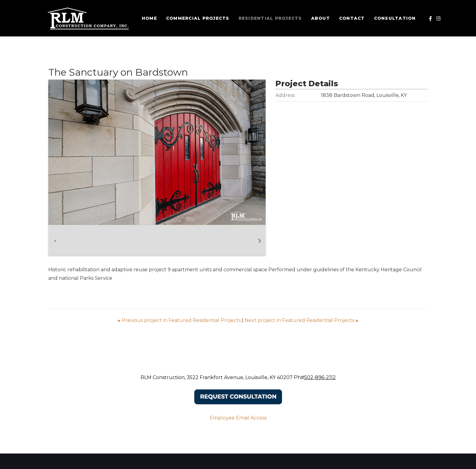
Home (151, 18)
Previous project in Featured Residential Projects (180, 320)
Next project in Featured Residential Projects (302, 320)
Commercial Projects (199, 18)
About (322, 18)
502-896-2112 (320, 377)
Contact (353, 18)
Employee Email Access (238, 418)
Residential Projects (272, 18)
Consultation (396, 18)
